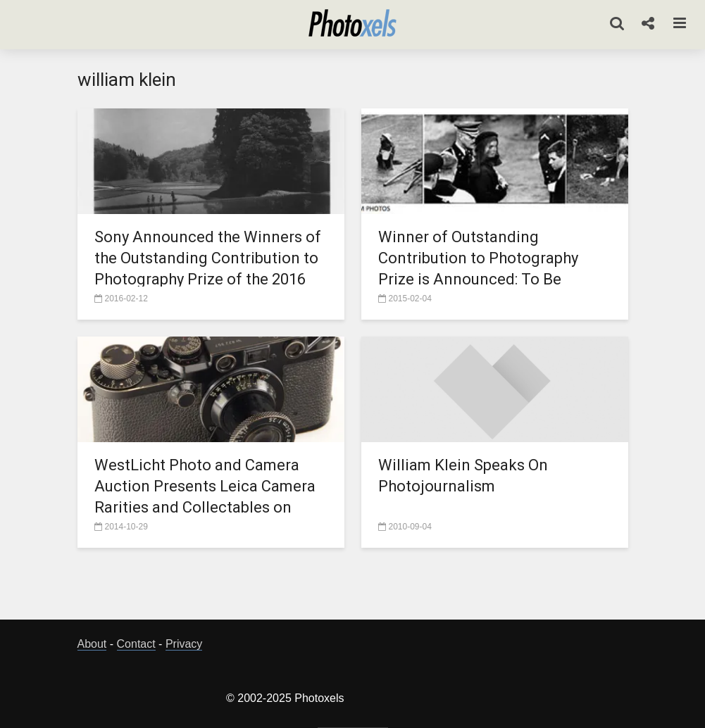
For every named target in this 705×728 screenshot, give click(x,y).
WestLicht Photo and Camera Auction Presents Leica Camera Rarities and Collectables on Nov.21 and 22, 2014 (205, 497)
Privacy (184, 644)
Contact (136, 644)
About (92, 644)
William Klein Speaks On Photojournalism (463, 476)
